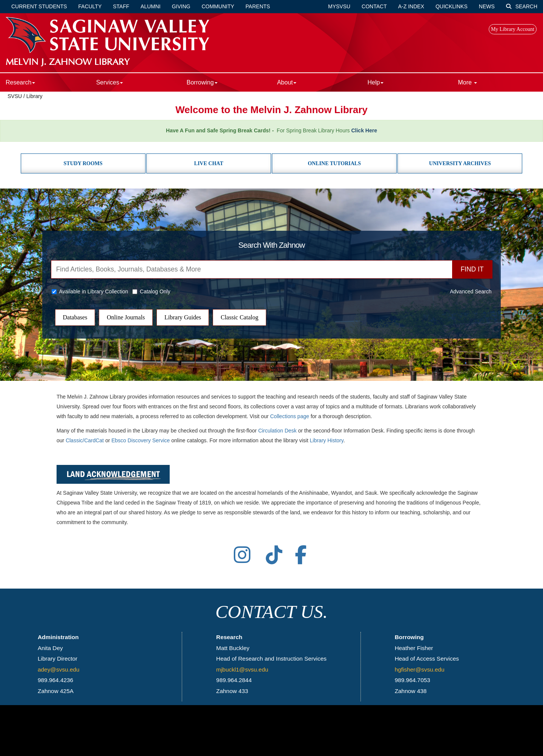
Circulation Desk (278, 431)
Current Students (39, 6)
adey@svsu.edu (59, 669)
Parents (258, 6)
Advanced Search (471, 291)
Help (376, 82)
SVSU (15, 96)
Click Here (364, 130)
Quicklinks (452, 6)
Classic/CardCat (85, 440)
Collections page (290, 416)
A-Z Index (411, 6)
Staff (121, 6)
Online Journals (126, 317)
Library (35, 96)
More (467, 82)
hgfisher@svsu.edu (420, 669)
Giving (181, 6)
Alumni (151, 6)
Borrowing (202, 82)
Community (218, 6)
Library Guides (183, 317)
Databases (75, 317)
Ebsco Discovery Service (141, 440)
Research (20, 82)
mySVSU (339, 6)
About (287, 82)
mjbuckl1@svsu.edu (242, 669)
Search (522, 6)
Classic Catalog (239, 317)
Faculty (90, 6)
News (487, 6)
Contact (374, 6)
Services (110, 82)
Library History (327, 440)
